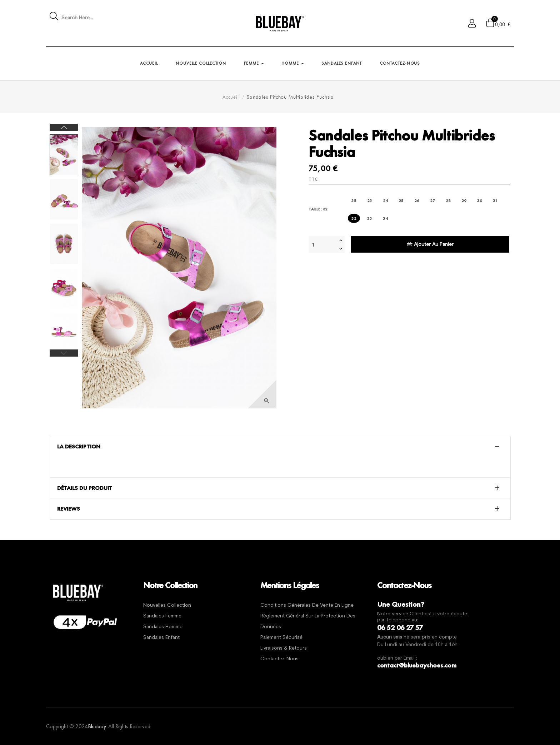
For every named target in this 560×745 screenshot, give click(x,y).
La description (79, 447)
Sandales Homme (163, 627)
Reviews (69, 509)
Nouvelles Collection (167, 605)
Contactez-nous (279, 659)
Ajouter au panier (430, 244)
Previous (64, 353)
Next (64, 128)
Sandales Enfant (161, 638)
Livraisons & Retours (284, 648)
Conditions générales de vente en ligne (307, 605)
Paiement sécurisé (281, 638)
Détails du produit (85, 488)
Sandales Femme (162, 616)
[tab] (280, 447)
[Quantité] (323, 244)
